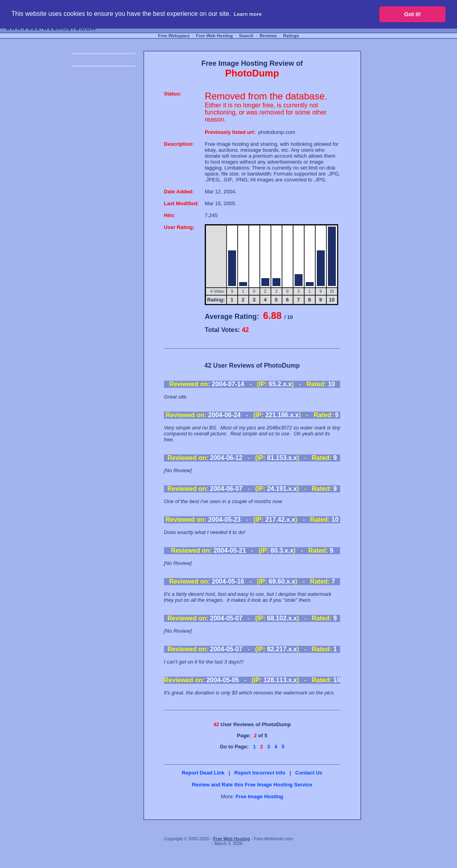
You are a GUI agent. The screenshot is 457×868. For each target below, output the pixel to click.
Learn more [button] (248, 14)
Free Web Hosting (214, 36)
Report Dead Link (203, 773)
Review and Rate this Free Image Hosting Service (252, 785)
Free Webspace (174, 36)
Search (246, 36)
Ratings (291, 36)
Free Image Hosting (260, 796)
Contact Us (309, 773)
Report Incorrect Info (260, 773)
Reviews (268, 36)
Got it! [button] (413, 14)
